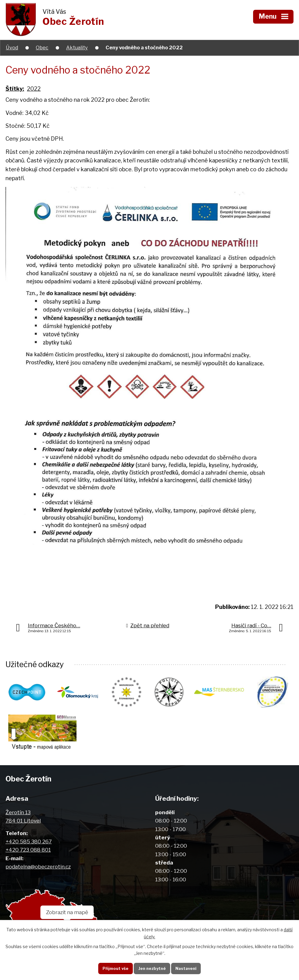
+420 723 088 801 (28, 853)
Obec (42, 47)
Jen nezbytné (152, 968)
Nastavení (188, 968)
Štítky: (15, 89)
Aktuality (77, 47)
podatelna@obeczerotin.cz (38, 870)
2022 (34, 89)
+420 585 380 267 (29, 844)
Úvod (12, 47)
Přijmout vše (113, 968)
